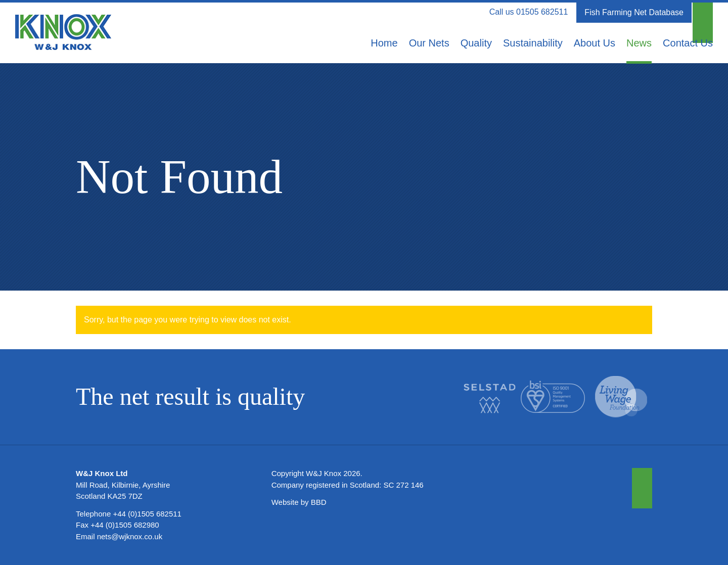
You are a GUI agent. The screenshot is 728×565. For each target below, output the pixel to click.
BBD (319, 502)
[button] (703, 13)
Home (384, 43)
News (639, 43)
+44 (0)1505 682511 (147, 514)
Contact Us (688, 43)
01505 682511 (542, 12)
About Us (595, 43)
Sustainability (533, 43)
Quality (476, 43)
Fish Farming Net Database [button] (634, 12)
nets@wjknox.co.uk (130, 536)
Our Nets (429, 43)
